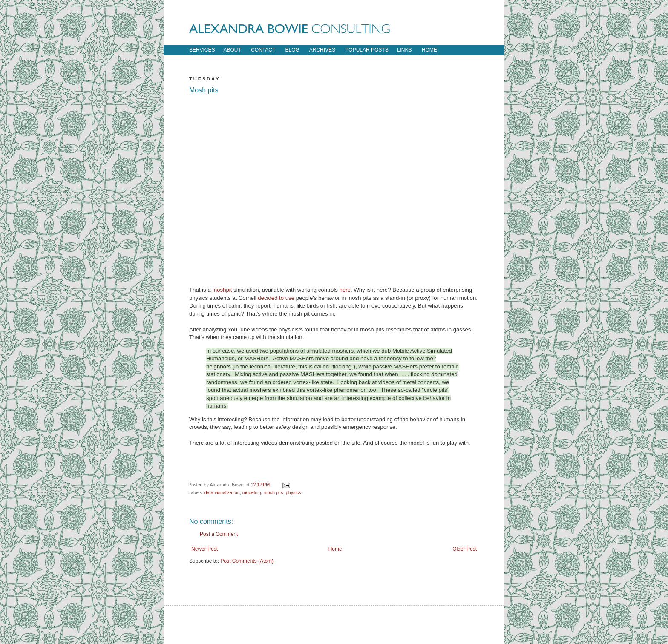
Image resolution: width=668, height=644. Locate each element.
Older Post (465, 549)
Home (335, 549)
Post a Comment (219, 534)
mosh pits (273, 492)
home (429, 50)
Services (202, 50)
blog (292, 50)
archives (322, 50)
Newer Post (204, 549)
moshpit (222, 290)
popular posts (367, 50)
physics (294, 492)
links (405, 50)
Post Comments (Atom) (247, 561)
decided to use (276, 298)
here (345, 290)
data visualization (222, 492)
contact (263, 50)
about (232, 50)
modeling (252, 492)
